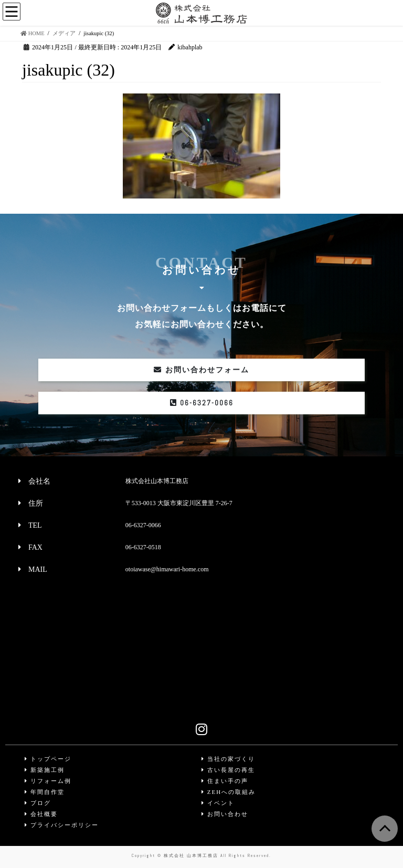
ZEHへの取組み (229, 792)
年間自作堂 (45, 792)
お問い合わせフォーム (201, 370)
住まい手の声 (225, 781)
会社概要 (41, 814)
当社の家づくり (228, 759)
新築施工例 (45, 770)
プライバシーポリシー (62, 825)
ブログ (38, 803)
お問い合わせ (225, 814)
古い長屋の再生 (228, 770)
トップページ (48, 759)
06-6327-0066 (202, 403)
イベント (218, 803)
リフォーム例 (48, 781)
